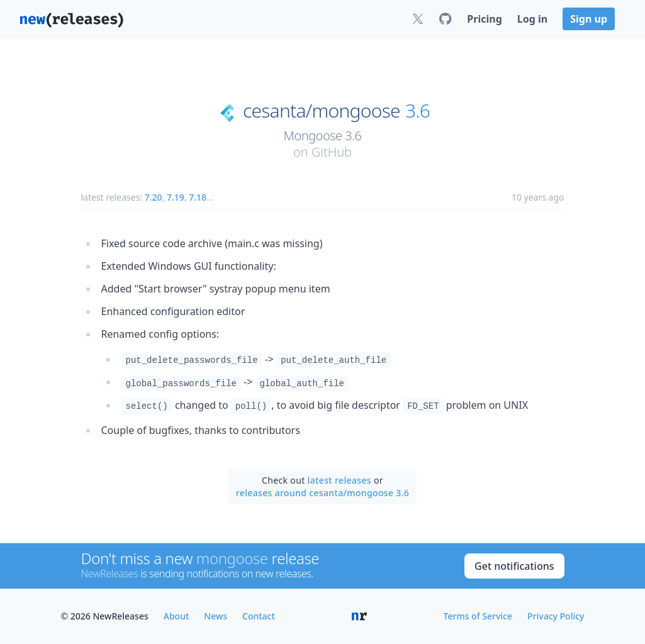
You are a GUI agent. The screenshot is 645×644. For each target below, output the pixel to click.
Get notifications (514, 566)
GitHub (332, 152)
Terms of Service (478, 616)
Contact (259, 616)
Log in (532, 19)
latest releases (339, 480)
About (177, 616)
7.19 (176, 197)
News (216, 616)
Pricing (484, 19)
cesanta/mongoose (322, 111)
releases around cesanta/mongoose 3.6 (322, 493)
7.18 (198, 197)
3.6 (418, 111)
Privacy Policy (556, 616)
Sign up (589, 19)
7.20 (154, 197)
